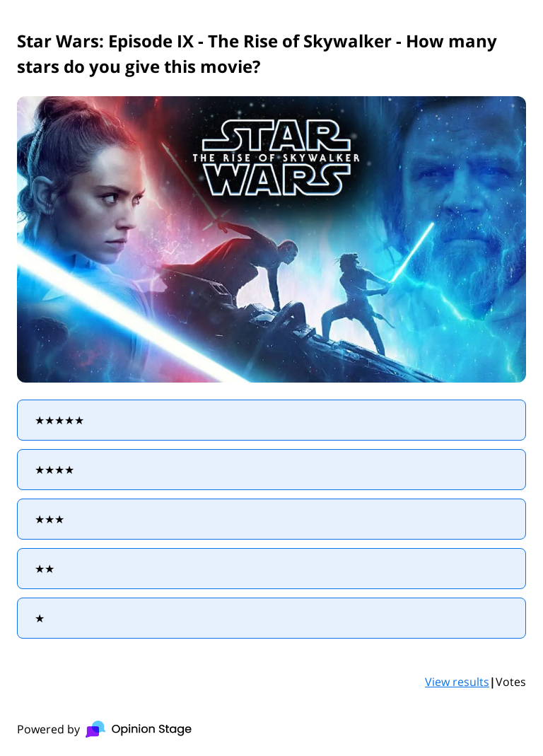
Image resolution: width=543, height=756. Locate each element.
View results (457, 682)
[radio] (271, 420)
